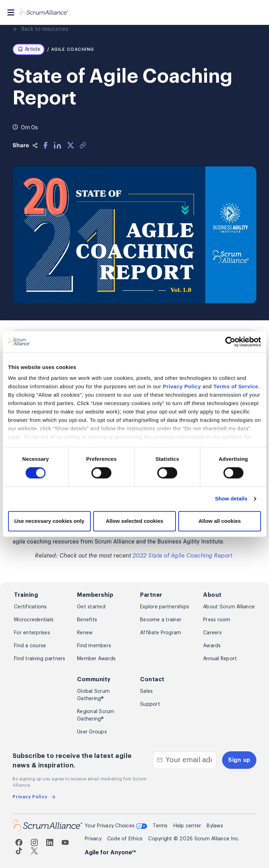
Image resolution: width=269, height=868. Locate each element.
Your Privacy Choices (116, 827)
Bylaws (215, 826)
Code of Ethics (125, 839)
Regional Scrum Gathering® (96, 715)
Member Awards (96, 659)
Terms (160, 826)
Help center (187, 826)
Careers (212, 633)
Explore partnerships (165, 607)
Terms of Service (236, 386)
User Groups (92, 732)
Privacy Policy (182, 386)
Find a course (30, 646)
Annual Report (220, 659)
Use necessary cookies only (49, 521)
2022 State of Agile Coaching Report (183, 556)
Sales (146, 691)
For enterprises (32, 633)
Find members (94, 646)
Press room (217, 620)
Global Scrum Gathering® (93, 695)
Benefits (87, 620)
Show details (231, 499)
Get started (91, 607)
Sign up (239, 760)
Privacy (93, 839)
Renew (85, 633)
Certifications (30, 607)
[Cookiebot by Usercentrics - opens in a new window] (230, 342)
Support (150, 704)
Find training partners (40, 659)
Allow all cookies (220, 521)
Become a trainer (161, 620)
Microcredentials (34, 620)
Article (29, 49)
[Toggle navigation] (11, 12)
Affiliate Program (161, 633)
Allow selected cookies (134, 521)
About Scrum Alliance (229, 607)
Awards (212, 646)
